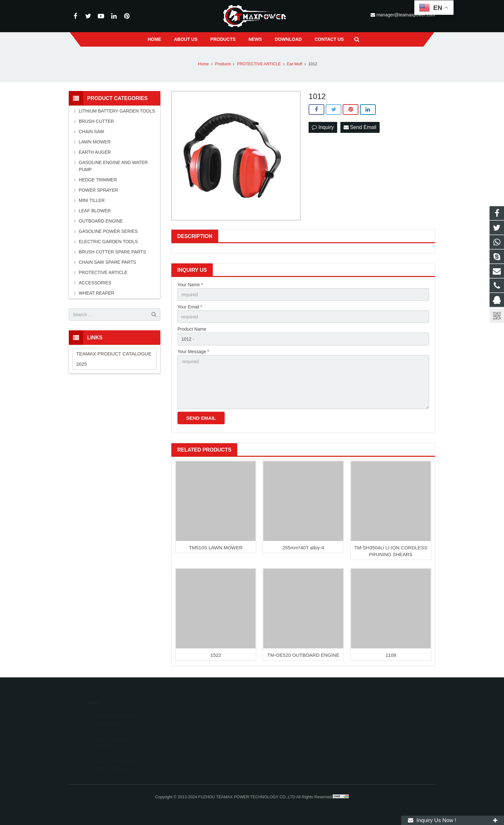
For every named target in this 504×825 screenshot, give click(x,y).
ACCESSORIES (95, 283)
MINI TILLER (92, 200)
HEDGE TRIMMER (98, 180)
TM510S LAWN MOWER (216, 548)
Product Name (192, 329)
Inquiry (323, 127)
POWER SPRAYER (99, 190)
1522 (216, 655)
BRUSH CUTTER (96, 121)
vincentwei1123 (276, 753)
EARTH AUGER (95, 152)
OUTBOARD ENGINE (101, 221)
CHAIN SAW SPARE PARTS (107, 262)
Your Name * (190, 285)
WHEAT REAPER (97, 293)
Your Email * (190, 307)
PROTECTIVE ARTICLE (103, 272)
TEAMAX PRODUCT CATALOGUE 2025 (114, 359)
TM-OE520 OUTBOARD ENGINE (303, 655)
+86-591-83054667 (279, 735)
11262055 (272, 716)
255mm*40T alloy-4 (303, 548)
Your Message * (193, 352)
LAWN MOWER (95, 142)
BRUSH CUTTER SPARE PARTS (112, 252)
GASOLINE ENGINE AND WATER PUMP (113, 166)
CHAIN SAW (91, 132)
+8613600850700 (278, 725)
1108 (391, 655)
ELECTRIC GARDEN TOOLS (108, 242)
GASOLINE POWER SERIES (108, 231)
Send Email (360, 127)
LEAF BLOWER (95, 211)
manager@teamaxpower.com (405, 15)
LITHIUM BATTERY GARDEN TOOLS (117, 111)
